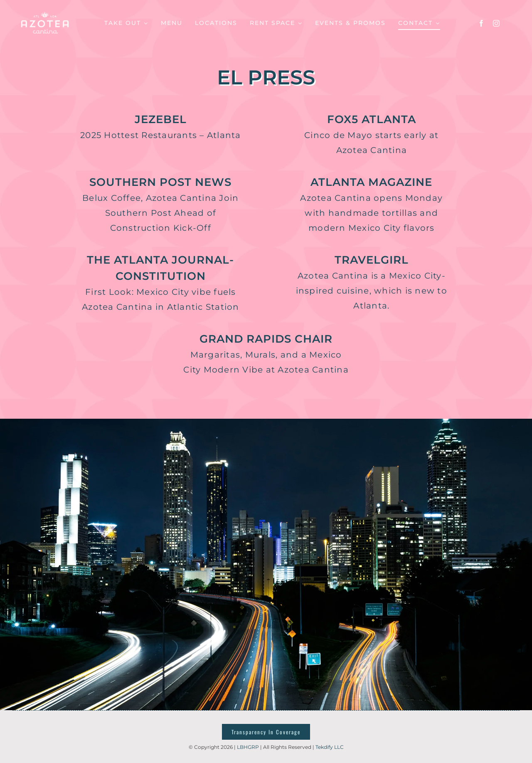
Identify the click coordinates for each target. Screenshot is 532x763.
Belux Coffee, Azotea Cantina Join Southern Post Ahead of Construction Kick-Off (160, 213)
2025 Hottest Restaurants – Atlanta (161, 135)
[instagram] (496, 23)
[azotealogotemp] (45, 11)
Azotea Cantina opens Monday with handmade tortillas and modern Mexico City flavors (371, 213)
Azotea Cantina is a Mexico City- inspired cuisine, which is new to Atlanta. (372, 291)
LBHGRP (248, 747)
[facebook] (481, 23)
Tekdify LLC (330, 747)
